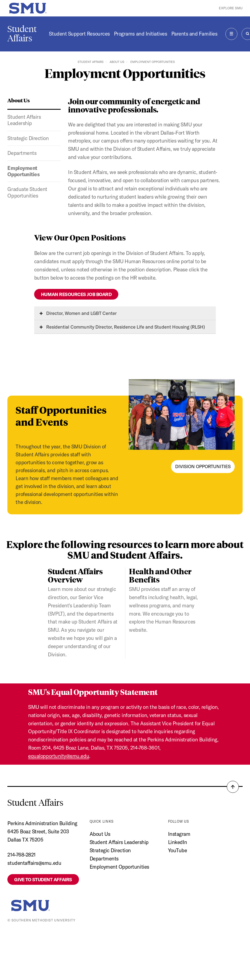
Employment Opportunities (23, 171)
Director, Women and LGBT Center (78, 313)
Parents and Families (194, 34)
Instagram (179, 834)
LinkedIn (178, 842)
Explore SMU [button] (231, 8)
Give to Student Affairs (43, 879)
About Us (117, 62)
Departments (22, 153)
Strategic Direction (28, 138)
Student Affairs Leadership (24, 120)
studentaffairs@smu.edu (34, 863)
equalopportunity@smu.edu (59, 756)
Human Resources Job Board (76, 294)
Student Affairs (22, 34)
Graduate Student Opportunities (27, 192)
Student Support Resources (79, 34)
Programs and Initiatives (141, 34)
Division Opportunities (203, 466)
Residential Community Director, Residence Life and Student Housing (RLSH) (122, 327)
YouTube (178, 850)
